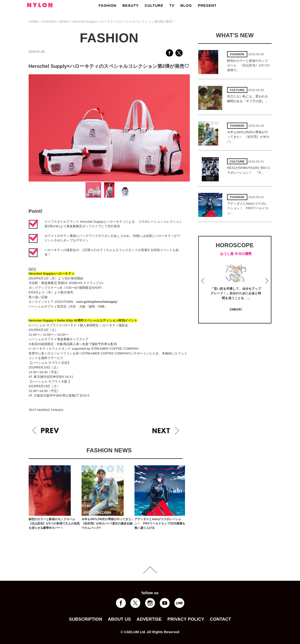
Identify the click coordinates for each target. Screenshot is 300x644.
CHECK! (236, 309)
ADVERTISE (149, 619)
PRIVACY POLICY (186, 619)
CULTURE (154, 5)
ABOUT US (119, 619)
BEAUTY (131, 5)
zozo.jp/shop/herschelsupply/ (97, 302)
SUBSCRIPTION (85, 619)
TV (172, 5)
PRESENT (207, 5)
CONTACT (221, 619)
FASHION (108, 5)
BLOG (186, 5)
